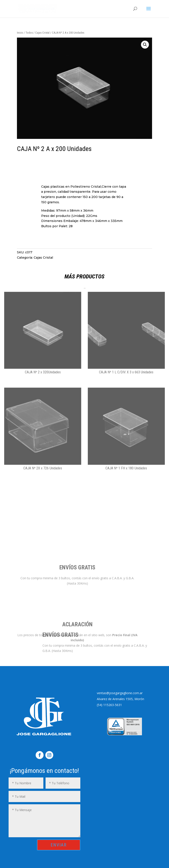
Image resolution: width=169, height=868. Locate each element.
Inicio (20, 33)
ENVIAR (59, 845)
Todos (29, 33)
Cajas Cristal (42, 33)
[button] (117, 45)
